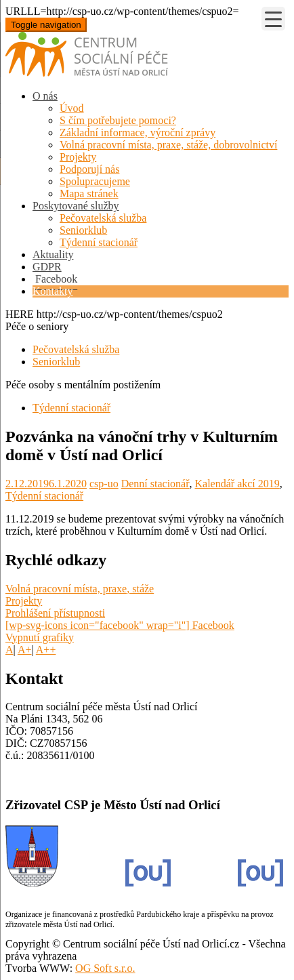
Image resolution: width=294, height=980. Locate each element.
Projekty (78, 157)
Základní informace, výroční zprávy (138, 132)
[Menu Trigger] (273, 19)
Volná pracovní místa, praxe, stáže (80, 589)
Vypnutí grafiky (40, 637)
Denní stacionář (155, 484)
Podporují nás (89, 169)
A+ (25, 650)
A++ (46, 650)
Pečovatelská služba (103, 218)
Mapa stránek (89, 193)
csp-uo (104, 484)
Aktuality (53, 254)
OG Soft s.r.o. (105, 968)
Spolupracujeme (95, 181)
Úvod (72, 108)
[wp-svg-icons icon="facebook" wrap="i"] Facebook (120, 625)
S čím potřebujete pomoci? (118, 120)
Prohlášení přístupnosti (55, 613)
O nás (45, 96)
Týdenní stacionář (99, 242)
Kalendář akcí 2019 (237, 484)
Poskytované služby (76, 206)
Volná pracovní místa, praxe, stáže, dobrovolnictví (168, 145)
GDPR (47, 267)
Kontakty (53, 291)
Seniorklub (83, 230)
